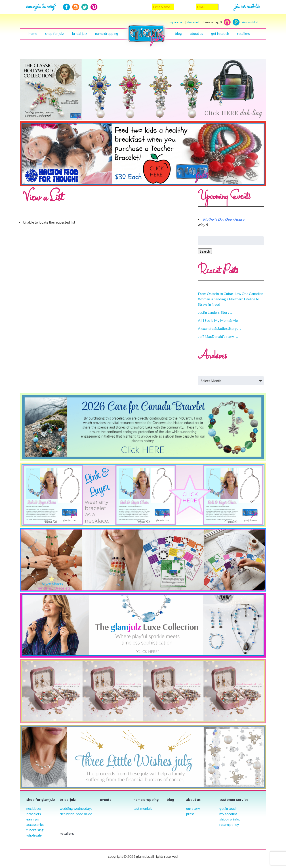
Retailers (243, 33)
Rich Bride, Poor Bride (76, 814)
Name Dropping (107, 33)
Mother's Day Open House (224, 219)
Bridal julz (80, 33)
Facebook (66, 7)
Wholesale (34, 835)
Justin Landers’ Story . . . (216, 312)
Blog (178, 33)
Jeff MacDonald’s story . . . (218, 336)
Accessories (35, 824)
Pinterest (94, 7)
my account (177, 22)
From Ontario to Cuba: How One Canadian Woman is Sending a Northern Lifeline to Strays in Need (231, 299)
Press (190, 814)
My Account (228, 814)
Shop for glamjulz (41, 799)
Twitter (85, 7)
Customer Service (234, 799)
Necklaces (34, 808)
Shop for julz (55, 33)
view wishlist (250, 22)
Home (33, 33)
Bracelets (34, 814)
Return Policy (229, 824)
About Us (197, 33)
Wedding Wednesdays (76, 808)
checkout (204, 22)
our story (193, 808)
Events (106, 799)
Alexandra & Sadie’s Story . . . (219, 328)
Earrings (33, 819)
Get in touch (220, 33)
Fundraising (35, 830)
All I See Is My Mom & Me (218, 320)
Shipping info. (230, 819)
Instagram (76, 7)
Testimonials (143, 808)
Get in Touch (228, 808)
